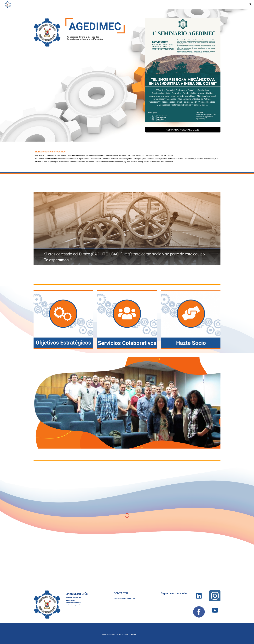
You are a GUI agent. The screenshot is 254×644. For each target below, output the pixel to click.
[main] (95, 38)
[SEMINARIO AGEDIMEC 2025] (183, 130)
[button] (250, 5)
